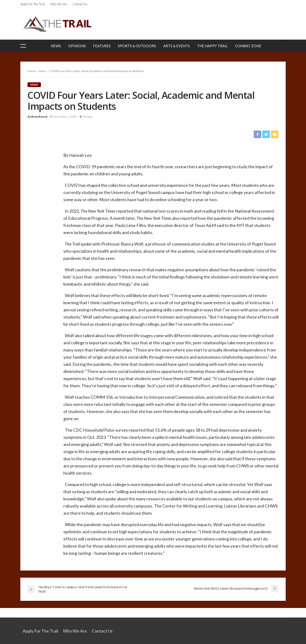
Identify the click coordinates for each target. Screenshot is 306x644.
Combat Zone (248, 46)
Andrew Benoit (38, 117)
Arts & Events (177, 46)
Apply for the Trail (33, 4)
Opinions (77, 46)
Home (32, 71)
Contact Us (80, 4)
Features (102, 46)
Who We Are (59, 4)
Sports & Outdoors (137, 46)
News (56, 46)
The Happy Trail (212, 46)
